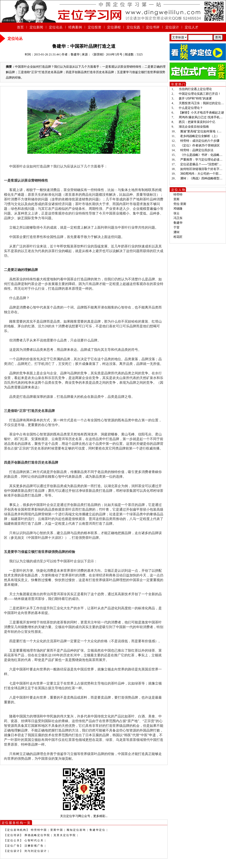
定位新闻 (36, 27)
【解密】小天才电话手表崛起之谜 (201, 113)
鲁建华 (178, 223)
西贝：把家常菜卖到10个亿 (197, 122)
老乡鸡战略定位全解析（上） (200, 136)
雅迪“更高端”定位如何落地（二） (202, 131)
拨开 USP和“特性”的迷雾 (195, 98)
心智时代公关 (34, 840)
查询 (218, 37)
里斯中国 (57, 830)
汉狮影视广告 (34, 846)
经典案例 (75, 27)
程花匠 (178, 237)
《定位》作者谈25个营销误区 (200, 145)
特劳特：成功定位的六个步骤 (200, 141)
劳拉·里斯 (180, 204)
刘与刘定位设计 (36, 851)
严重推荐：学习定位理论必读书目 (203, 160)
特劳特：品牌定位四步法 (197, 150)
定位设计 (172, 27)
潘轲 (176, 232)
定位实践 (133, 27)
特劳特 (178, 194)
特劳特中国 (39, 830)
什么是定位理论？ (191, 108)
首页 (20, 27)
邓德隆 (178, 209)
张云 (176, 213)
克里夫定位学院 (65, 835)
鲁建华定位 (97, 830)
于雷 (176, 227)
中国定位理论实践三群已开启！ (200, 94)
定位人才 (192, 27)
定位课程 (114, 27)
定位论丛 (56, 27)
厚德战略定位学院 (37, 835)
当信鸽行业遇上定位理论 (195, 89)
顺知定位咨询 (76, 830)
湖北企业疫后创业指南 (194, 127)
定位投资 (95, 27)
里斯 (176, 199)
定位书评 (153, 27)
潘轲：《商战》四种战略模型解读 (203, 178)
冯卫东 (178, 218)
